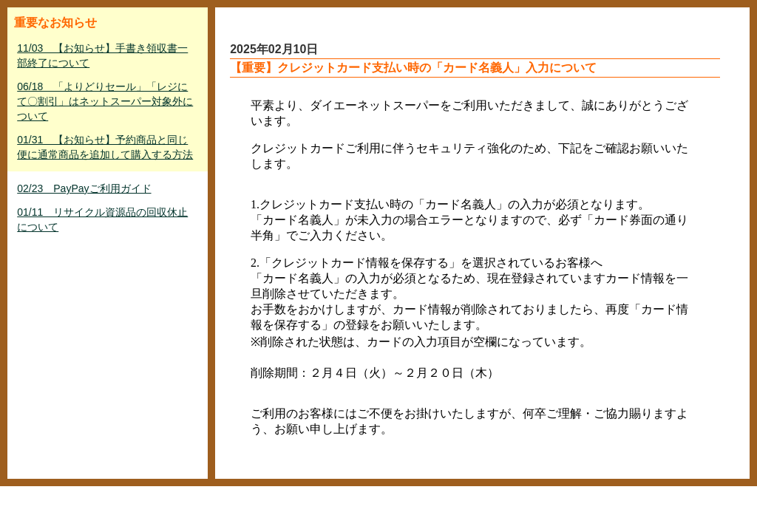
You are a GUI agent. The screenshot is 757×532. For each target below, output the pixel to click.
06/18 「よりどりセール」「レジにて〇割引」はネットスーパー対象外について (105, 101)
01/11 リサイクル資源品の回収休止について (102, 219)
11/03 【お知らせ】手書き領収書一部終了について (102, 55)
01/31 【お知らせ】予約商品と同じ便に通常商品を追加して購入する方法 (105, 147)
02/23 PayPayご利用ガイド (84, 188)
